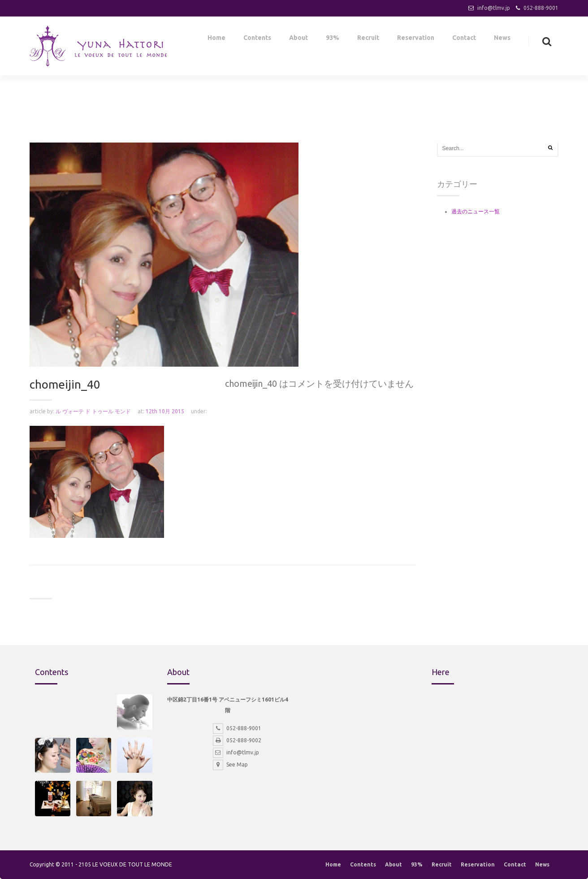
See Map (230, 764)
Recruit (368, 39)
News (502, 39)
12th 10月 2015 (165, 411)
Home (216, 39)
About (298, 39)
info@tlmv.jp (494, 8)
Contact (464, 39)
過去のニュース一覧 (476, 211)
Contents (257, 39)
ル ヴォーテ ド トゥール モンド (93, 411)
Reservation (416, 39)
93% (333, 39)
